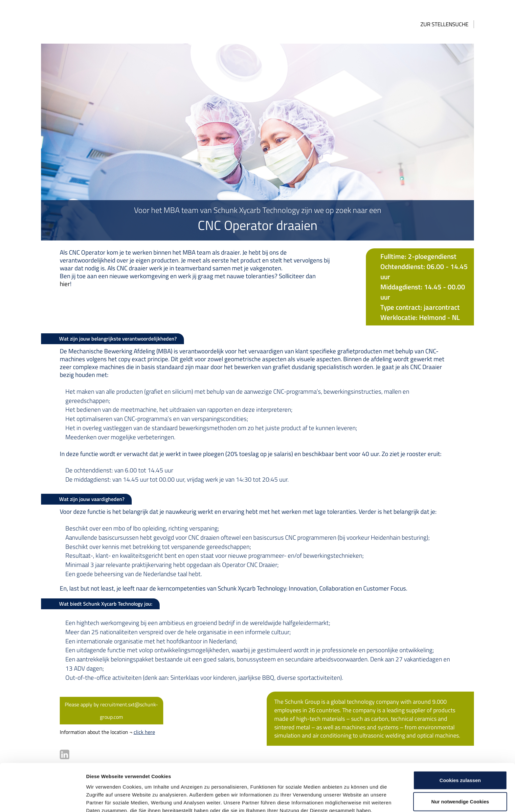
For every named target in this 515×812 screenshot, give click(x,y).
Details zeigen (349, 799)
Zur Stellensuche (459, 24)
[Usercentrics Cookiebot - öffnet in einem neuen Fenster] (43, 799)
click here (130, 705)
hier (308, 276)
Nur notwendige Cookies (460, 769)
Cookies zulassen (460, 748)
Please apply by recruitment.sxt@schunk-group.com (101, 684)
